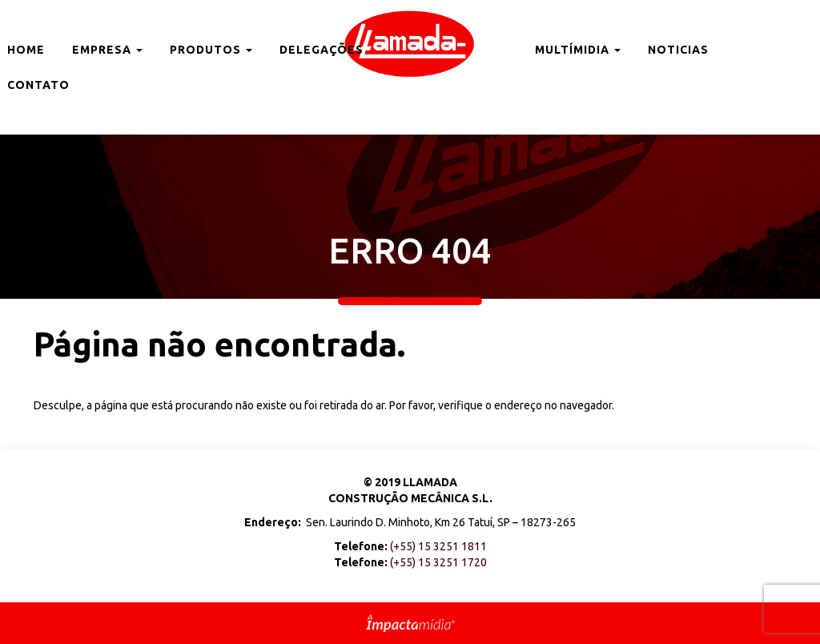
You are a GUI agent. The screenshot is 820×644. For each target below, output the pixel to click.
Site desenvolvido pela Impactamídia (410, 623)
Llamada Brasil (410, 44)
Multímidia (578, 50)
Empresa (107, 50)
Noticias (678, 50)
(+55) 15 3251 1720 (438, 562)
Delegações (322, 50)
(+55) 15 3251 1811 (438, 546)
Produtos (211, 50)
